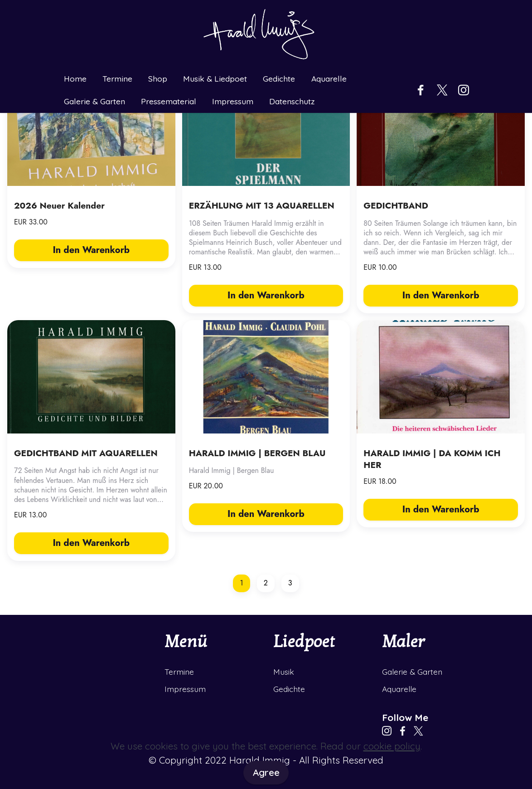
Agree (266, 772)
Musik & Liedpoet (215, 79)
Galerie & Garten (94, 102)
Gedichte (279, 79)
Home (75, 79)
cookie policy (392, 746)
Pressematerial (169, 102)
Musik (284, 672)
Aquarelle (329, 79)
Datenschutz (292, 102)
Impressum (233, 102)
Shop (158, 79)
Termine (117, 79)
